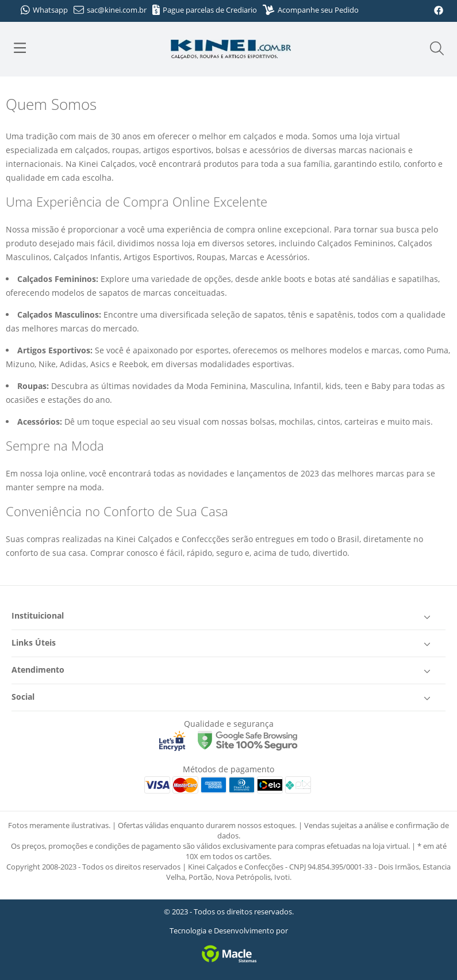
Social (223, 697)
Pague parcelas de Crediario (205, 10)
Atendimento (223, 670)
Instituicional (223, 616)
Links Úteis (223, 643)
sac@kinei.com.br (110, 10)
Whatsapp (44, 10)
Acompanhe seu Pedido (310, 10)
